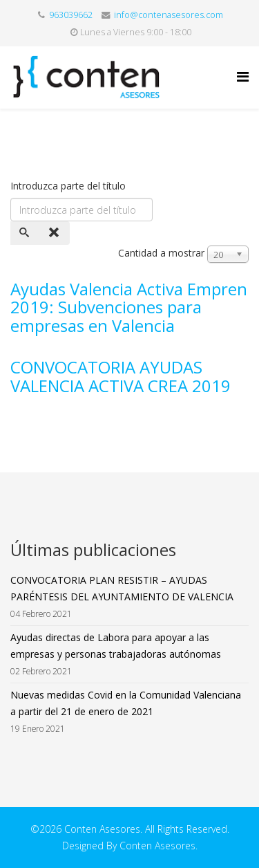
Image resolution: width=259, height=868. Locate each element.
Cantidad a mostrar (161, 253)
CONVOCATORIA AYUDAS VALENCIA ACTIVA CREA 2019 (121, 376)
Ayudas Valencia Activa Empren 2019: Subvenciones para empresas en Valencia (129, 307)
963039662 (71, 15)
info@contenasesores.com (169, 15)
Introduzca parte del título (69, 186)
